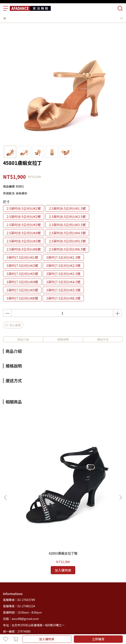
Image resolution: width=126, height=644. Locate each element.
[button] (120, 462)
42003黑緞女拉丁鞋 (36, 482)
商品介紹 (23, 339)
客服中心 (49, 593)
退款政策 (44, 576)
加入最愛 (13, 325)
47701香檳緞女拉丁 (90, 482)
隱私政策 (57, 576)
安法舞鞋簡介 (33, 593)
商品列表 (17, 593)
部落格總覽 (64, 593)
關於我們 (17, 576)
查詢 (6, 576)
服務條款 (71, 576)
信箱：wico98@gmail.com (21, 547)
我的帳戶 (30, 576)
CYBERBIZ (100, 628)
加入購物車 (47, 639)
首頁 (6, 593)
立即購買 (98, 639)
